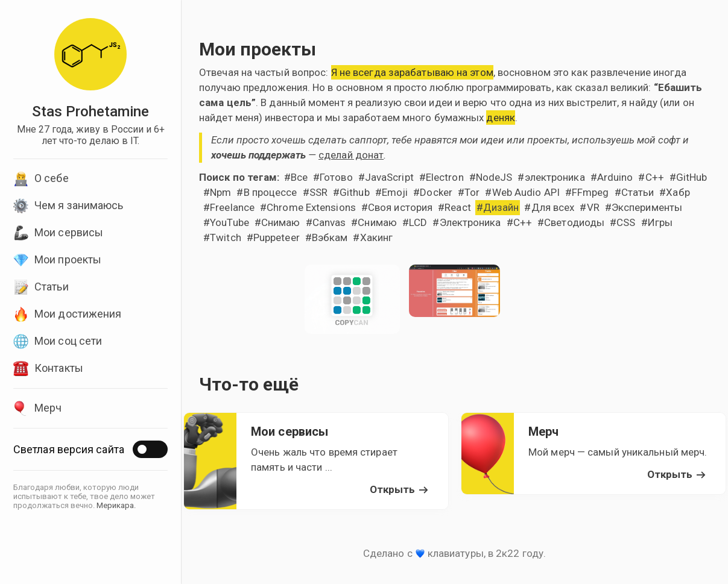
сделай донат (351, 155)
